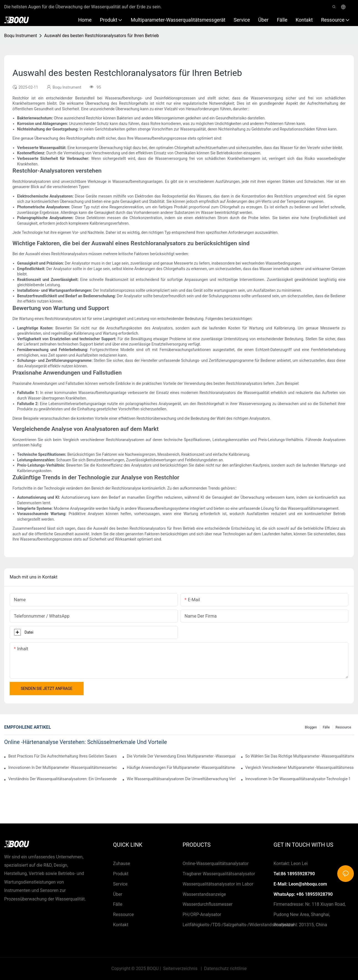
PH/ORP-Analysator (202, 914)
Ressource (343, 727)
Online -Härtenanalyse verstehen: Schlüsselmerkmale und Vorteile (86, 742)
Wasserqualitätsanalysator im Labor (218, 884)
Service (120, 884)
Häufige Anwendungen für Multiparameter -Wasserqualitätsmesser (181, 767)
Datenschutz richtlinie (225, 969)
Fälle (326, 727)
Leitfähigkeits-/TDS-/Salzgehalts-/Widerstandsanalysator (239, 925)
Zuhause (121, 863)
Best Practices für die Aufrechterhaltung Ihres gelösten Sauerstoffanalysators (63, 756)
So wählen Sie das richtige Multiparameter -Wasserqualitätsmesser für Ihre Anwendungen (300, 756)
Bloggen (311, 727)
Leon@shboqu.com (308, 884)
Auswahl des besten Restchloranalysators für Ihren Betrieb (101, 36)
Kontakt (121, 925)
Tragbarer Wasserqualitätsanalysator (219, 874)
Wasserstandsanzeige (204, 894)
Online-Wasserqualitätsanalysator (215, 863)
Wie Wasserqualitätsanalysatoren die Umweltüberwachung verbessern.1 (181, 779)
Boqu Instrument (20, 36)
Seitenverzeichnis (180, 969)
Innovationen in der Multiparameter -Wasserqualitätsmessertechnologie (63, 767)
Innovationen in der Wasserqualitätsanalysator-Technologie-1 (298, 779)
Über (118, 894)
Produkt (121, 874)
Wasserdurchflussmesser (208, 904)
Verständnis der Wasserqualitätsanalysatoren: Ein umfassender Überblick (63, 779)
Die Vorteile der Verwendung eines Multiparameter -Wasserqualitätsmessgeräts (181, 756)
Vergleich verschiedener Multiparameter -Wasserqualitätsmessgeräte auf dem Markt (300, 767)
